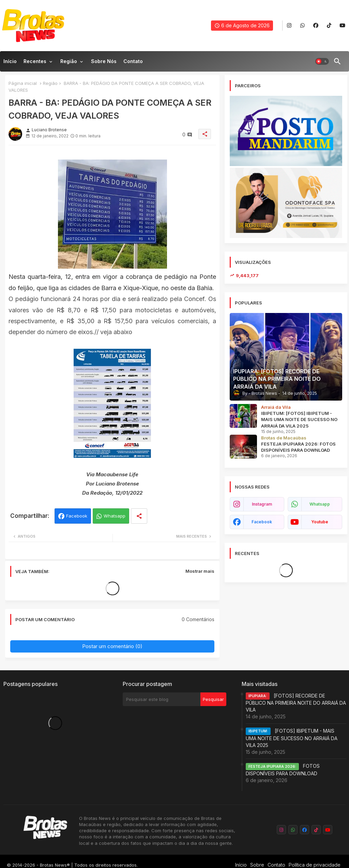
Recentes (35, 61)
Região (69, 61)
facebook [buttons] (262, 522)
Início (10, 61)
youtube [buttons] (320, 522)
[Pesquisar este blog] (162, 699)
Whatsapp (115, 516)
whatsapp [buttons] (320, 504)
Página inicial (23, 83)
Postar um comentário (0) (112, 646)
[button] (322, 61)
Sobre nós (104, 61)
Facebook (77, 516)
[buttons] (289, 26)
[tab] (10, 63)
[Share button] (139, 516)
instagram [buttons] (262, 504)
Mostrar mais (200, 571)
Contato (133, 61)
